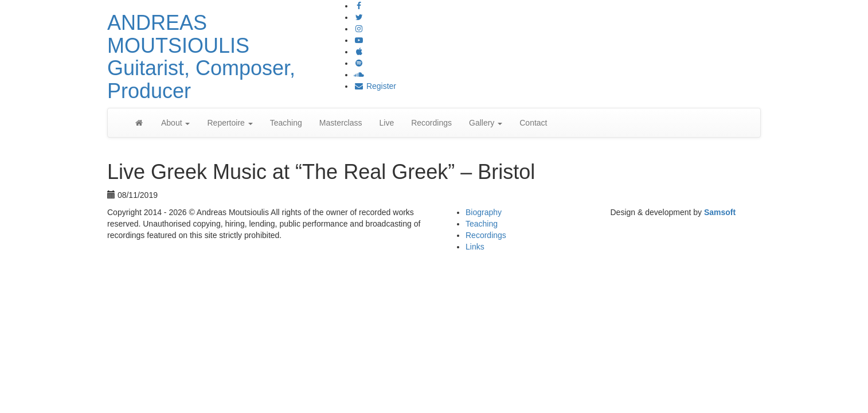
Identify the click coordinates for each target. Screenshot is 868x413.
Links (475, 247)
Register (375, 86)
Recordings (431, 123)
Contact (533, 123)
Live (386, 123)
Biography (484, 212)
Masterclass (341, 123)
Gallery (486, 123)
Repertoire (230, 123)
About (175, 123)
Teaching (286, 123)
